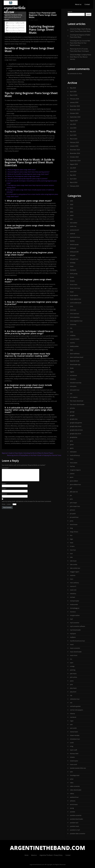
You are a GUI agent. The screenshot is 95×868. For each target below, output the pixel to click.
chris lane (73, 310)
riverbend (73, 717)
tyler (71, 772)
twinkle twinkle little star (78, 768)
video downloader (76, 790)
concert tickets (75, 339)
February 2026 (74, 99)
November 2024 (75, 153)
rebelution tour (75, 699)
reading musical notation (40, 441)
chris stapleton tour (76, 321)
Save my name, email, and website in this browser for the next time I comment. (27, 504)
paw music (73, 674)
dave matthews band (77, 357)
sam (71, 724)
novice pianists (51, 439)
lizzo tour (73, 550)
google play (74, 419)
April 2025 (73, 135)
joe (71, 495)
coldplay (73, 335)
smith (72, 743)
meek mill (73, 590)
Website (4, 496)
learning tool (21, 439)
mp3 (71, 619)
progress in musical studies (23, 441)
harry (72, 459)
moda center (74, 604)
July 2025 (73, 124)
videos (72, 794)
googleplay (74, 437)
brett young (74, 274)
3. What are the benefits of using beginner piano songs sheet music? (28, 174)
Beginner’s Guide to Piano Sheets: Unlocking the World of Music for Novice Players (28, 453)
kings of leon (74, 532)
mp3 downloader (75, 630)
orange (72, 666)
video (72, 783)
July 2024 (73, 168)
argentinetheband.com (14, 10)
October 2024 (74, 157)
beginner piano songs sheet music (36, 437)
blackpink (73, 270)
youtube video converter (78, 834)
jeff (71, 488)
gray (71, 441)
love (71, 554)
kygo (71, 539)
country (72, 343)
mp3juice (73, 637)
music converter (75, 648)
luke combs (74, 564)
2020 (72, 205)
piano (72, 681)
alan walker (74, 223)
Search (70, 12)
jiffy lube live (74, 492)
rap (71, 695)
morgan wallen (75, 615)
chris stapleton (75, 317)
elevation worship (76, 383)
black (72, 266)
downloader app (75, 364)
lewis (72, 543)
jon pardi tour (74, 517)
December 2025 (75, 106)
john (71, 499)
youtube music (74, 826)
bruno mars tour (75, 288)
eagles (72, 372)
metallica (73, 594)
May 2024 (73, 175)
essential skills (52, 437)
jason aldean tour (75, 484)
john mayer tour (75, 506)
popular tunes (9, 441)
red (71, 703)
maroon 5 (73, 586)
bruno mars (74, 285)
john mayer (73, 503)
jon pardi (73, 514)
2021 (71, 208)
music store (74, 655)
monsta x (73, 612)
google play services (76, 430)
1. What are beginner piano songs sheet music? (21, 170)
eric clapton (74, 397)
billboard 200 (74, 252)
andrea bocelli (74, 230)
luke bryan (73, 561)
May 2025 (73, 132)
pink (71, 684)
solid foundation (16, 443)
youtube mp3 (74, 823)
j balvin (72, 474)
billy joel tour (74, 259)
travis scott (73, 764)
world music (74, 804)
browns (72, 281)
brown (72, 277)
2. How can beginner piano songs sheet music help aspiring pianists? (28, 172)
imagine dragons (75, 470)
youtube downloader (76, 819)
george (72, 412)
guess (72, 448)
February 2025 (74, 142)
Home (26, 855)
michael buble (74, 601)
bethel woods (74, 245)
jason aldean (74, 481)
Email (4, 491)
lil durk (72, 546)
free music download (77, 401)
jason (72, 477)
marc (72, 579)
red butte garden (75, 706)
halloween (73, 452)
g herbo (72, 408)
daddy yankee (74, 346)
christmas (73, 324)
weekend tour (74, 797)
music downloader (76, 652)
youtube (73, 812)
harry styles (74, 463)
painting (73, 670)
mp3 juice (73, 634)
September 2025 (75, 117)
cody (71, 332)
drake (72, 368)
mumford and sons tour (77, 641)
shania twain (74, 732)
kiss (71, 535)
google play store (76, 434)
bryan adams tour (76, 299)
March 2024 (74, 182)
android (72, 234)
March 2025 (74, 139)
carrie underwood (76, 303)
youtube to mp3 (75, 830)
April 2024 (73, 179)
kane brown (74, 524)
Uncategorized (75, 775)
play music (73, 688)
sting (72, 746)
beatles (72, 241)
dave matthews (75, 354)
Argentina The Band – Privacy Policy (51, 855)
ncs (71, 659)
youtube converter (76, 815)
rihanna (72, 714)
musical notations (40, 439)
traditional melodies (49, 443)
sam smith (73, 728)
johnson (73, 510)
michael (73, 597)
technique (38, 443)
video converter (75, 786)
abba (72, 212)
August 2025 (74, 121)
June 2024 (73, 172)
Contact (87, 4)
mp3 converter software (78, 626)
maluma (73, 575)
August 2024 (74, 164)
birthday (73, 263)
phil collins (73, 677)
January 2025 (74, 146)
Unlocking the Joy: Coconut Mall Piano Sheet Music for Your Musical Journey (80, 43)
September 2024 (75, 161)
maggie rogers (75, 572)
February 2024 (74, 186)
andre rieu (73, 226)
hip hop (72, 466)
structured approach (28, 443)
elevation (73, 379)
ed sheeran (73, 375)
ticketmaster (74, 761)
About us (78, 4)
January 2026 (74, 102)
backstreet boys (75, 237)
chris (71, 306)
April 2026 (73, 92)
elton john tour (75, 390)
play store (73, 692)
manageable (30, 439)
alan (71, 219)
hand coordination (11, 439)
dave (71, 350)
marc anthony (74, 583)
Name (4, 486)
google (72, 415)
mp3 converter (75, 623)
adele (72, 215)
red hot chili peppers (76, 710)
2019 (71, 201)
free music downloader (77, 404)
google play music (76, 426)
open (72, 663)
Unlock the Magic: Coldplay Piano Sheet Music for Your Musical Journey (80, 57)
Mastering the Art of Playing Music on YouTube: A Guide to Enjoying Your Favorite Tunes (34, 455)
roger (72, 721)
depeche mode (75, 361)
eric (71, 394)
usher (72, 779)
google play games (76, 423)
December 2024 (75, 150)
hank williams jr (75, 455)
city (71, 328)
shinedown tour (75, 739)
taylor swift (74, 750)
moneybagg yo (75, 608)
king (71, 528)
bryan (72, 292)
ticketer (72, 757)
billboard (73, 248)
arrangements (20, 437)
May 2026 (73, 88)
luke (71, 557)
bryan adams (74, 295)
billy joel (73, 255)
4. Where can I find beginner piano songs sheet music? (23, 176)
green (72, 444)
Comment (6, 468)
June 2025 (73, 128)
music (72, 644)
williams (73, 801)
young (72, 808)
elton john (73, 386)
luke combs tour (75, 568)
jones (72, 521)
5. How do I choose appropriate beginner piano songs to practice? (27, 179)
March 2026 (74, 95)
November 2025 (75, 110)
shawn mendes (75, 735)
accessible (12, 437)
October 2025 (74, 113)
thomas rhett (74, 754)
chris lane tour (74, 314)
